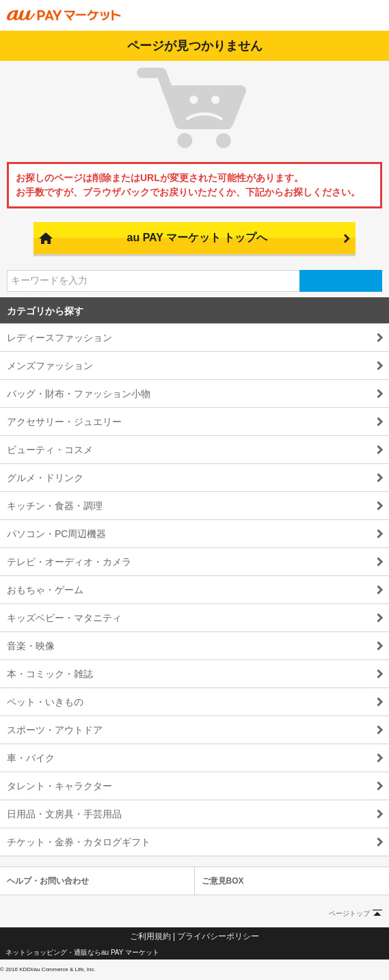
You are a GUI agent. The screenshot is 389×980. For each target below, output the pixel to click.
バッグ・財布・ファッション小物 (79, 394)
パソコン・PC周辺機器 (56, 534)
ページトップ (349, 913)
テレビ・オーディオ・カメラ (69, 562)
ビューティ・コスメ (50, 450)
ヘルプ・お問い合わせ (48, 881)
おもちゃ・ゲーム (45, 590)
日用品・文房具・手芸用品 (64, 814)
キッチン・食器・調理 (55, 506)
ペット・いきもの (45, 702)
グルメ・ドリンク (45, 478)
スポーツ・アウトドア (55, 730)
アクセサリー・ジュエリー (64, 422)
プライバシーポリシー (218, 936)
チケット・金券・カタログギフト (79, 842)
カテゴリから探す (45, 311)
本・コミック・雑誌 (50, 674)
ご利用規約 (150, 936)
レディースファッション (59, 338)
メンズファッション (50, 366)
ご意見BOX (223, 881)
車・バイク (31, 758)
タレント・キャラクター (59, 786)
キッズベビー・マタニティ (64, 618)
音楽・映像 (31, 646)
